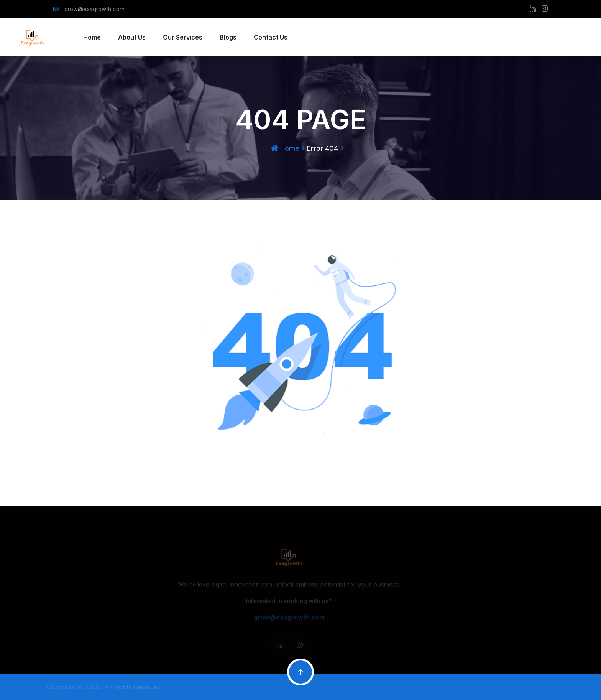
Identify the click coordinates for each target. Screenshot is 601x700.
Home (92, 37)
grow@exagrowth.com (94, 9)
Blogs (228, 37)
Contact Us (271, 37)
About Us (132, 37)
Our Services (183, 37)
